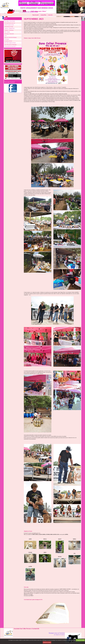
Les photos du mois (8, 41)
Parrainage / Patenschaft (9, 34)
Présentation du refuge (9, 27)
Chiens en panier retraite (9, 25)
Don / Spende (7, 32)
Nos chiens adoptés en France (10, 43)
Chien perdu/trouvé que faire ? (10, 46)
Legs (6, 36)
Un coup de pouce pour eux (10, 23)
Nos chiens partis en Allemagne (11, 45)
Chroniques (7, 39)
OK (24, 11)
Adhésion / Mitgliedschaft (10, 28)
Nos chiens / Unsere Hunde (10, 21)
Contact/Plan (43, 15)
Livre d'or (50, 15)
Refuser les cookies (47, 642)
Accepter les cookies (80, 640)
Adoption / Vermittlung (9, 30)
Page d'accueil (35, 15)
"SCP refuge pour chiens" (39, 11)
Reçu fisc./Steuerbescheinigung (11, 37)
